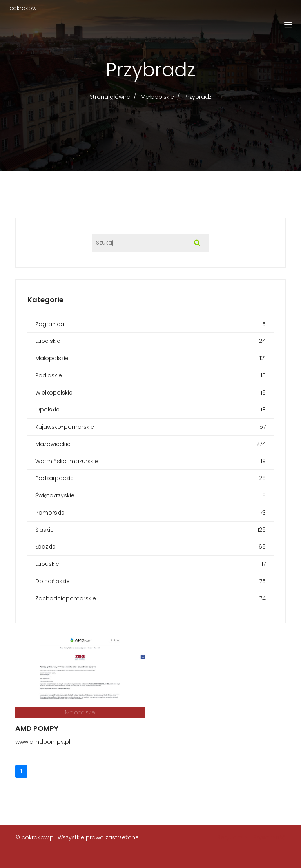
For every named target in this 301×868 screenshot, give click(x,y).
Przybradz (198, 97)
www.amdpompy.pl (43, 742)
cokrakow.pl (38, 837)
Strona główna (110, 97)
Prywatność (270, 837)
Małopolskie (157, 97)
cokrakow (23, 8)
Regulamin (232, 837)
